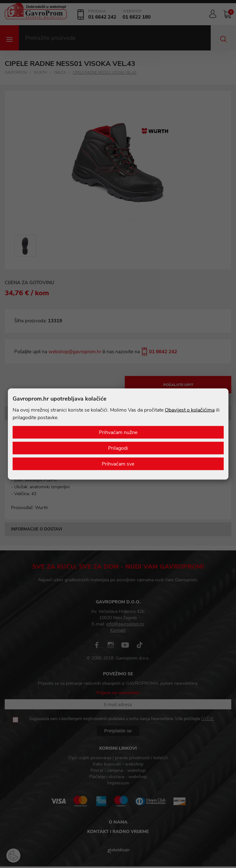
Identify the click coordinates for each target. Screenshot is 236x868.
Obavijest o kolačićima (190, 410)
